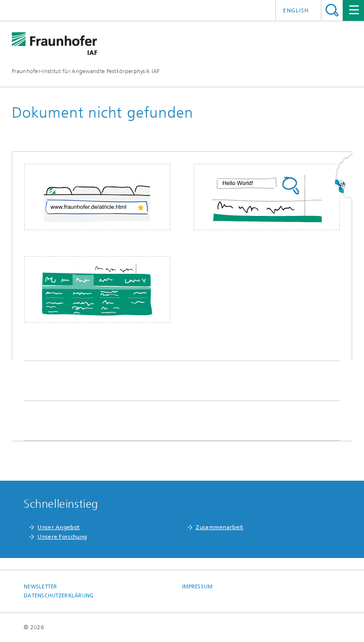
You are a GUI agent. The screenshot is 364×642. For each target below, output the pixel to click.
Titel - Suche (332, 10)
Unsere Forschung (62, 537)
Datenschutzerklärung (59, 596)
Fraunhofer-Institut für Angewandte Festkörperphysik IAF (86, 71)
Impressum (197, 587)
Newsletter (41, 587)
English (296, 10)
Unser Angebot (59, 527)
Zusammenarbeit (219, 527)
